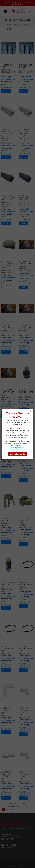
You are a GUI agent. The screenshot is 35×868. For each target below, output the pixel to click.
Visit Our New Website (18, 454)
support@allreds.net (17, 448)
